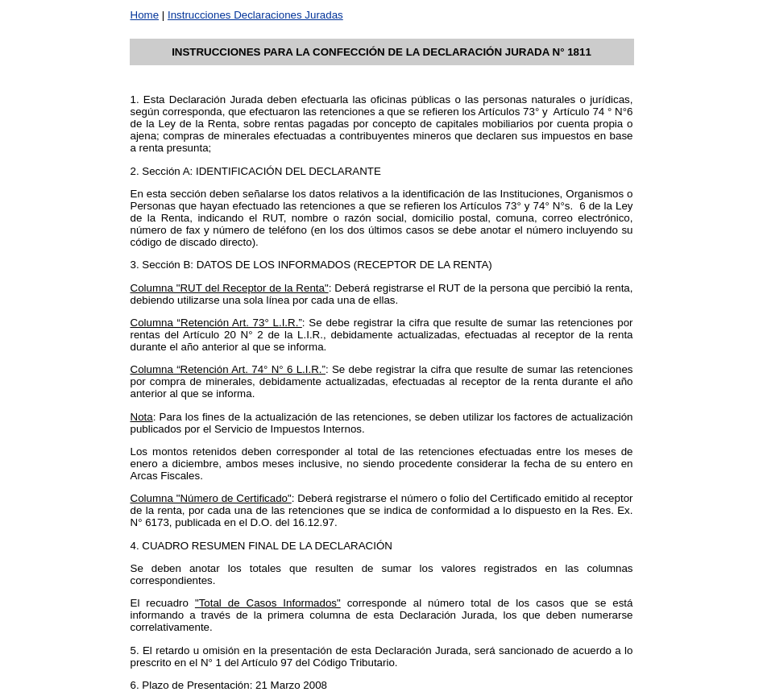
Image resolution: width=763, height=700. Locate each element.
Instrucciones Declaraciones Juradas (255, 15)
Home (145, 15)
